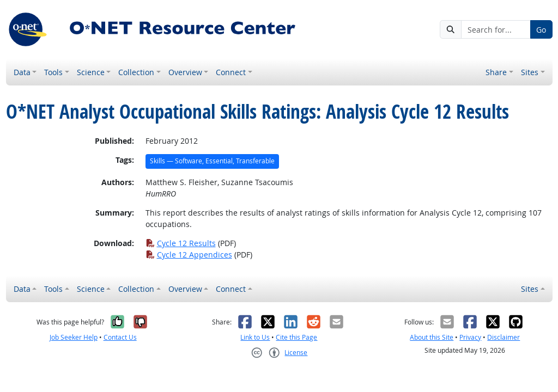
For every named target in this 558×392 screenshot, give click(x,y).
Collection (136, 72)
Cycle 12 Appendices (189, 255)
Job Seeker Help (74, 337)
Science (91, 72)
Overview (185, 72)
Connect (231, 72)
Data (22, 72)
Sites (530, 72)
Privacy (470, 337)
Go (541, 30)
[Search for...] (496, 29)
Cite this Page (296, 337)
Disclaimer (504, 337)
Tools (53, 72)
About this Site (432, 337)
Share (496, 72)
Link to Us (255, 337)
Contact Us (120, 337)
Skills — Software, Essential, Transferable (212, 161)
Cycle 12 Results (181, 243)
